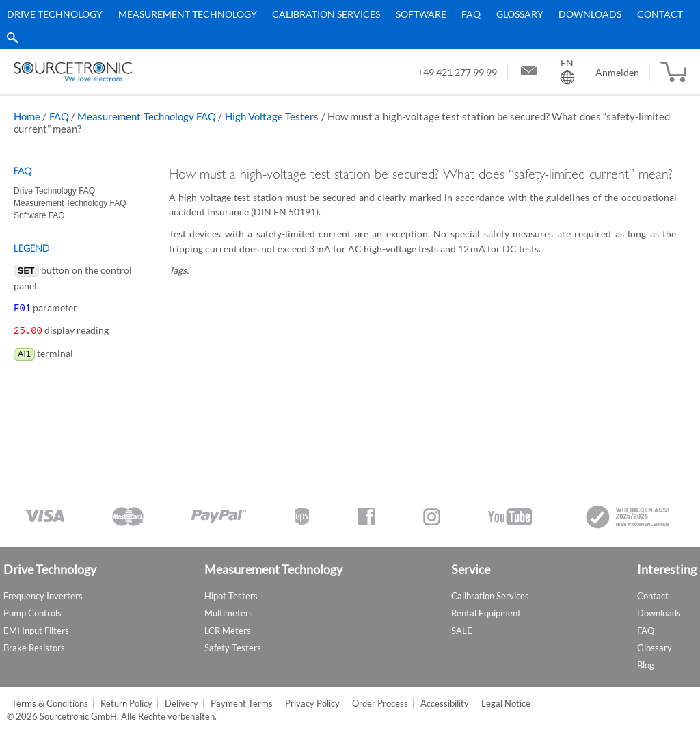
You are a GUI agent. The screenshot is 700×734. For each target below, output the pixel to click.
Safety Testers (233, 648)
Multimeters (229, 613)
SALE (462, 631)
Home (27, 116)
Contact (660, 14)
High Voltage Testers (272, 116)
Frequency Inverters (43, 596)
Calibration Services (326, 14)
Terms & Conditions (50, 704)
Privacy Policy (312, 704)
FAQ (471, 14)
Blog (646, 665)
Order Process (380, 704)
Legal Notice (506, 704)
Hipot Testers (231, 596)
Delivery (181, 704)
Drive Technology (55, 14)
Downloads (590, 14)
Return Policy (126, 704)
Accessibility (445, 704)
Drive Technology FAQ (54, 191)
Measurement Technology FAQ (147, 116)
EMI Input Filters (36, 631)
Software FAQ (39, 215)
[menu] (345, 25)
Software (421, 14)
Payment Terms (242, 704)
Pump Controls (32, 613)
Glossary (520, 14)
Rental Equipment (486, 613)
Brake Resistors (34, 648)
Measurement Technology (188, 14)
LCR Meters (228, 631)
